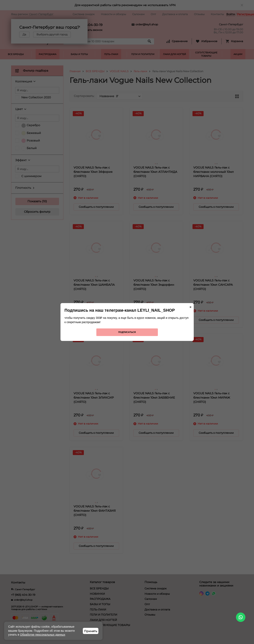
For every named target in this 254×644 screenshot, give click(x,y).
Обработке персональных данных (43, 635)
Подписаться (127, 332)
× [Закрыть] (190, 307)
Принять (91, 631)
